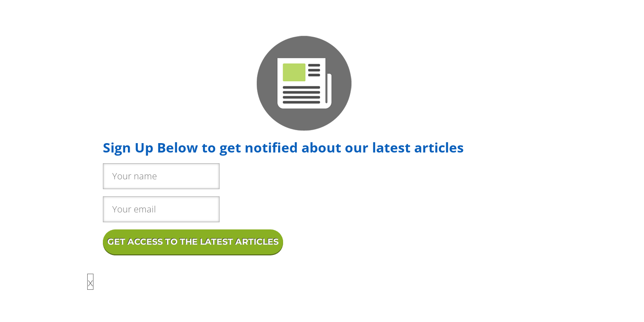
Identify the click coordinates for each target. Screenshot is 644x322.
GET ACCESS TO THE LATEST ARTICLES (193, 242)
